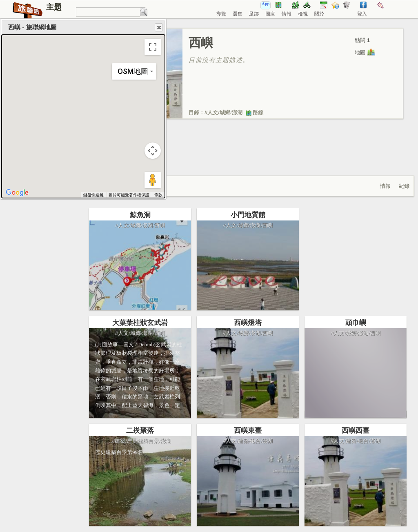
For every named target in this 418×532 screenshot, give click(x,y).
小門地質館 (248, 215)
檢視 (303, 14)
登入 (362, 14)
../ (111, 441)
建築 (120, 441)
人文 (213, 112)
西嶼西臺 (356, 431)
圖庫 (270, 14)
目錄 (194, 112)
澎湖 (237, 112)
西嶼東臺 (248, 431)
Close (158, 28)
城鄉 (225, 112)
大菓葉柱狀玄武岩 (140, 323)
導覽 (221, 14)
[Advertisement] (248, 156)
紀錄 (404, 186)
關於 (319, 14)
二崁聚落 (140, 431)
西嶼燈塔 (248, 323)
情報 (287, 14)
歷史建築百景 (143, 441)
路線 (254, 112)
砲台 (255, 441)
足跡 (254, 14)
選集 (238, 14)
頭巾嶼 (356, 323)
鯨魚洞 (140, 215)
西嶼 (160, 225)
